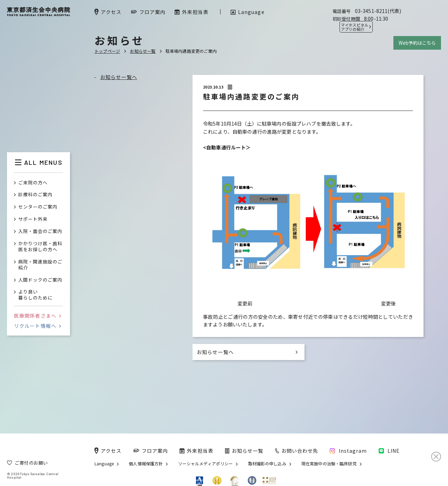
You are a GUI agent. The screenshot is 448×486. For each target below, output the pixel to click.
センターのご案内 (38, 207)
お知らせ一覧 (143, 51)
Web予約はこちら (417, 43)
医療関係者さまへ (37, 316)
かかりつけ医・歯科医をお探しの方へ (40, 247)
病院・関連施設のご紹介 (40, 265)
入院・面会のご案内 (40, 231)
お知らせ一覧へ (119, 77)
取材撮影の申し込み (267, 464)
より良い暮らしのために (35, 295)
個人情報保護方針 (146, 464)
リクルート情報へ (37, 326)
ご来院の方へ (33, 183)
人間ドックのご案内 (40, 280)
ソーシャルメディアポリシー (206, 464)
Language (104, 464)
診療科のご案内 (35, 195)
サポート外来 (33, 219)
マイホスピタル (355, 27)
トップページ (107, 51)
